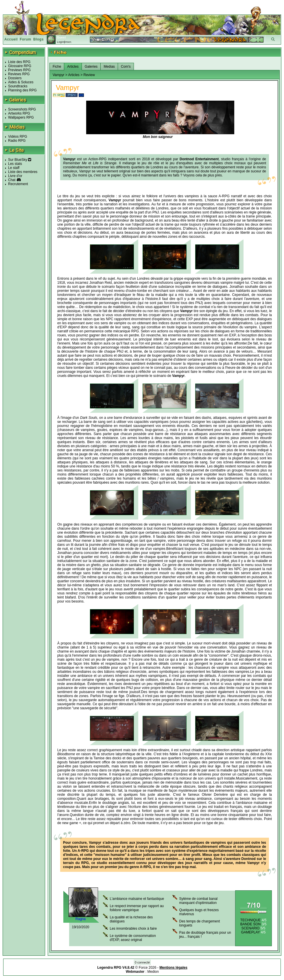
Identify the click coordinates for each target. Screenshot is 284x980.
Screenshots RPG (22, 109)
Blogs (38, 39)
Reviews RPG (19, 74)
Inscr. (68, 42)
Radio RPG (17, 141)
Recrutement (18, 184)
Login (61, 42)
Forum (25, 39)
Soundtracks (18, 86)
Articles (73, 67)
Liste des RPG (19, 62)
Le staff (14, 168)
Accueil (11, 39)
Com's (126, 67)
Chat (12, 180)
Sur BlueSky (20, 160)
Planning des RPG (22, 90)
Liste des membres (23, 172)
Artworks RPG (19, 113)
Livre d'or (15, 176)
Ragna (81, 919)
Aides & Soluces (21, 82)
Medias (109, 67)
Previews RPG (19, 70)
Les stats (15, 164)
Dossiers (15, 78)
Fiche (57, 67)
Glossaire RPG (20, 66)
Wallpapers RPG (21, 117)
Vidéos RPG (18, 137)
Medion (153, 972)
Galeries (91, 67)
